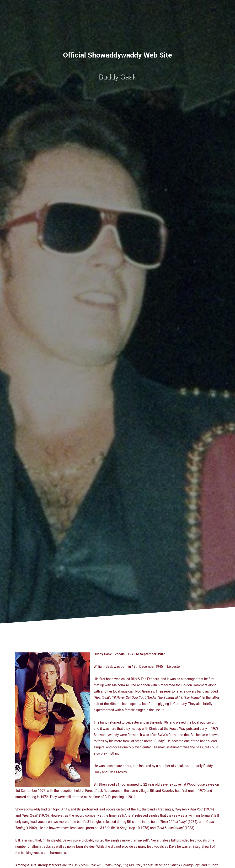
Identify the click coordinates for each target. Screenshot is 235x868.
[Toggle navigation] (213, 9)
